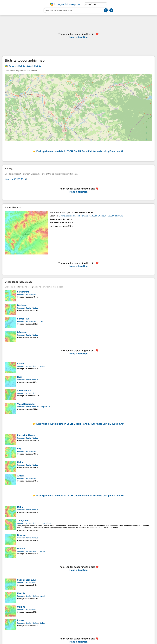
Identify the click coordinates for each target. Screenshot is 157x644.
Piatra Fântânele (26, 435)
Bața (20, 377)
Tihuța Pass (23, 520)
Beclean (43, 366)
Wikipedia (9, 179)
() (91, 216)
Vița (19, 449)
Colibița (21, 607)
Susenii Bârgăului (26, 580)
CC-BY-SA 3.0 (20, 179)
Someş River (24, 319)
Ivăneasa (22, 332)
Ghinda (21, 549)
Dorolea (21, 535)
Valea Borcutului (26, 404)
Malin (20, 462)
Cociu (42, 322)
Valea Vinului (24, 390)
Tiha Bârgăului (45, 523)
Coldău (21, 364)
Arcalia (21, 476)
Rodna (21, 620)
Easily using (80, 151)
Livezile (21, 593)
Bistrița (42, 551)
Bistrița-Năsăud (32, 295)
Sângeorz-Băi (45, 407)
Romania (21, 295)
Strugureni (23, 292)
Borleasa (22, 305)
